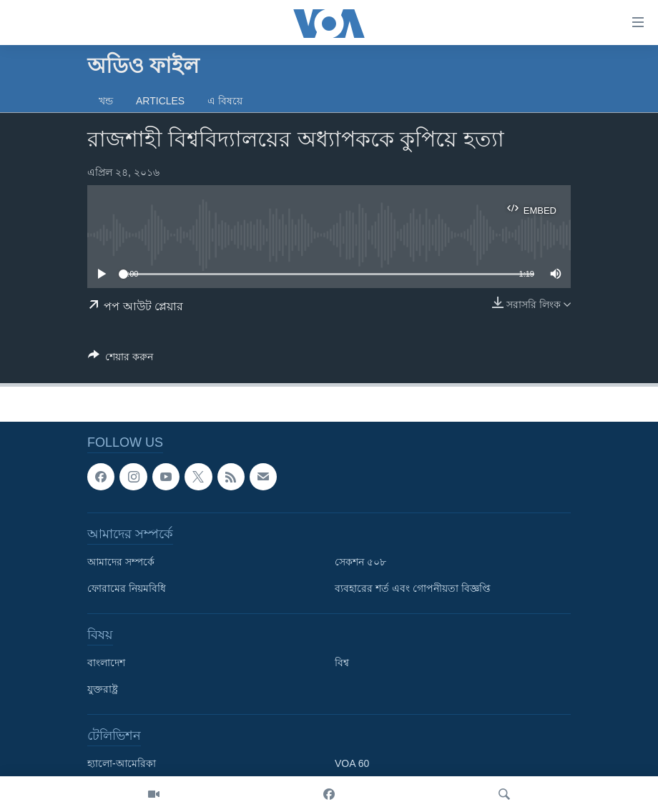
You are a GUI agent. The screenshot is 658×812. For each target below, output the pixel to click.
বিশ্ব (342, 663)
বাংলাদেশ (106, 663)
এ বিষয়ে (225, 101)
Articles (160, 101)
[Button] (121, 359)
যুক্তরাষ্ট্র (103, 690)
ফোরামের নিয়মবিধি (127, 589)
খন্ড (106, 101)
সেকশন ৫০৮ (360, 563)
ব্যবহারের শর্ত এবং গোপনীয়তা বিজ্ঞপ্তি (413, 589)
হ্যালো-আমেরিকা (122, 764)
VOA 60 (352, 764)
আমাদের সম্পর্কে (121, 563)
